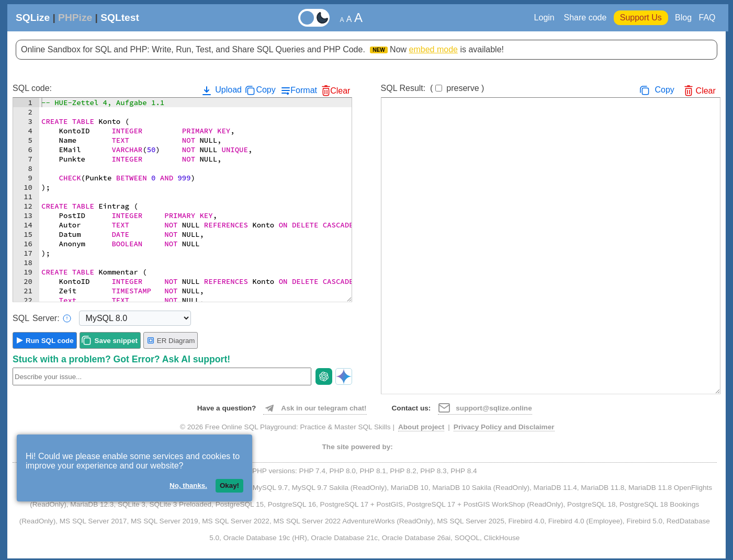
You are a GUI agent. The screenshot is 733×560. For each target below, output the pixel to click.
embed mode (433, 49)
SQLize (33, 18)
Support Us (641, 18)
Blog (683, 18)
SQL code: (32, 88)
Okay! (229, 485)
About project (421, 427)
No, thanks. (188, 485)
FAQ (707, 18)
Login (546, 18)
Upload (221, 90)
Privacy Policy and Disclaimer (504, 427)
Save (116, 341)
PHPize (75, 18)
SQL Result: (433, 88)
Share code (585, 18)
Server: (42, 318)
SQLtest (120, 18)
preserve (463, 88)
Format (304, 90)
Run (50, 341)
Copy (266, 90)
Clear (340, 91)
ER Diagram (171, 340)
